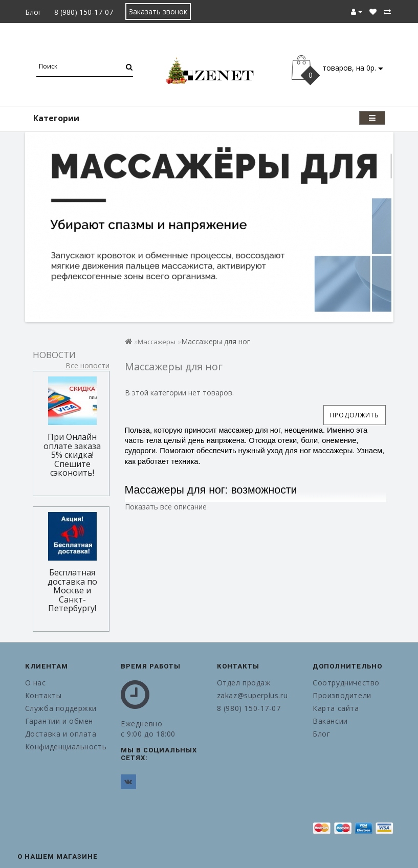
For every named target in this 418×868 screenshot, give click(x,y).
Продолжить (355, 415)
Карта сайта (336, 708)
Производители (342, 695)
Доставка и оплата (61, 734)
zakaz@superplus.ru (252, 695)
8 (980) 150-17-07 (84, 12)
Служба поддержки (61, 708)
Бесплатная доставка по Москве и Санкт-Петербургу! (72, 590)
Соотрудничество (346, 683)
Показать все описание (166, 507)
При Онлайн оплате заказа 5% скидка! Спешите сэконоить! (72, 455)
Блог (33, 12)
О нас (36, 683)
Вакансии (330, 721)
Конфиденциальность (65, 747)
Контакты (43, 695)
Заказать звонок (158, 12)
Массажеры (157, 342)
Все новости (87, 365)
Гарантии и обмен (59, 721)
